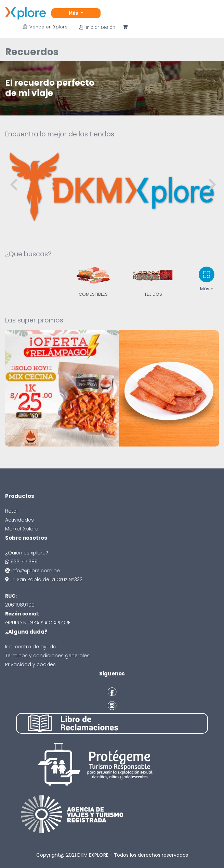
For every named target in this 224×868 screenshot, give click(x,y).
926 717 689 (21, 562)
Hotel (11, 511)
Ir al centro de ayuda (31, 647)
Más (74, 13)
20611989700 (20, 605)
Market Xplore (22, 529)
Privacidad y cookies (30, 664)
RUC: (11, 596)
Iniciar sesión (97, 27)
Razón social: (22, 614)
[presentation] (14, 185)
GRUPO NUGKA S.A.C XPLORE (38, 623)
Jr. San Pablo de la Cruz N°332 (44, 579)
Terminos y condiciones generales (47, 656)
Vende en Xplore (45, 27)
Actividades (19, 520)
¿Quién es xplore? (27, 553)
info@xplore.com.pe (32, 571)
